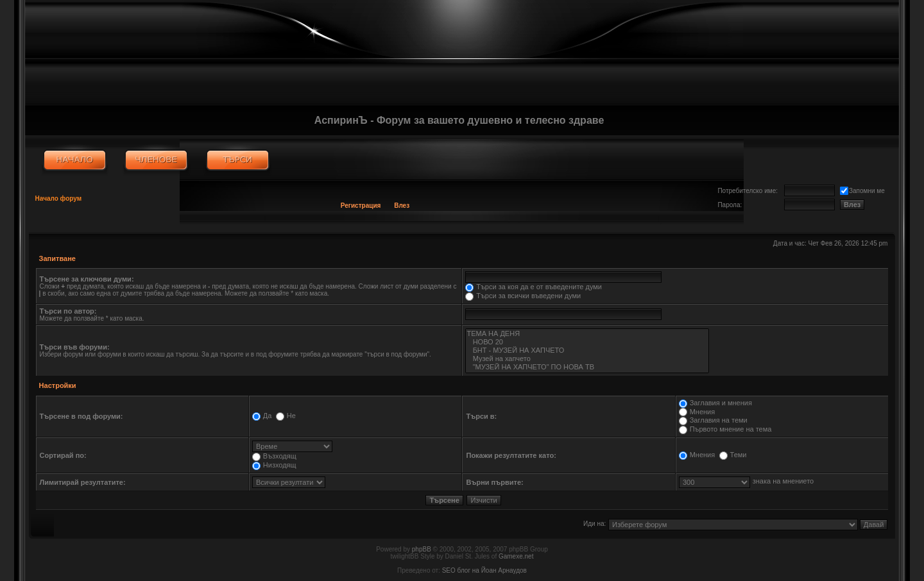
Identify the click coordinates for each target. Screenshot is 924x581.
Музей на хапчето (587, 359)
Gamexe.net (516, 556)
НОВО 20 (587, 342)
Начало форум (59, 198)
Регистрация (361, 206)
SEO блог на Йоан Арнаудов (484, 570)
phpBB (422, 549)
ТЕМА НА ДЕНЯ (587, 334)
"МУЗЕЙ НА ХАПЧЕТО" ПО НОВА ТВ (587, 367)
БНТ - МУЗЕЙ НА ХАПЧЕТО (587, 350)
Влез (402, 206)
